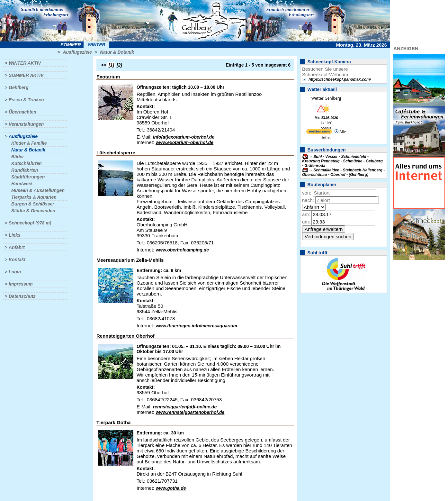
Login (15, 272)
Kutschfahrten (27, 163)
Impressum (21, 284)
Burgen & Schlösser (33, 204)
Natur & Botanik (117, 52)
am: (306, 214)
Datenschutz (22, 296)
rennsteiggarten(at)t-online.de (185, 407)
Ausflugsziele (77, 52)
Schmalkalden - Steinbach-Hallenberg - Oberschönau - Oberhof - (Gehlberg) (343, 172)
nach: (308, 200)
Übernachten (22, 112)
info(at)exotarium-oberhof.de (184, 137)
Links (15, 235)
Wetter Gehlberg (326, 98)
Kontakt (17, 260)
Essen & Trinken (26, 100)
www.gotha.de (171, 488)
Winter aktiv (25, 63)
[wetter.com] (319, 133)
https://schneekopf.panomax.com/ (340, 79)
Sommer (71, 45)
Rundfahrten (25, 170)
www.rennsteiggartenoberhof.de (190, 412)
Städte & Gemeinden (33, 211)
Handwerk (22, 184)
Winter (96, 45)
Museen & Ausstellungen (38, 190)
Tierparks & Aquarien (34, 197)
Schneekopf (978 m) (30, 223)
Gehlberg (18, 87)
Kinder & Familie (29, 143)
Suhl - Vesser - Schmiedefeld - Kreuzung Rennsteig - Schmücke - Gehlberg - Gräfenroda (342, 161)
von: (307, 193)
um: (306, 222)
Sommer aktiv (26, 75)
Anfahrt (17, 247)
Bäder (18, 157)
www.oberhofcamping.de (182, 250)
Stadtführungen (28, 177)
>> (103, 65)
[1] (111, 65)
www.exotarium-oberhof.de (184, 142)
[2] (119, 65)
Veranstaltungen (26, 124)
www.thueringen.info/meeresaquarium (196, 326)
